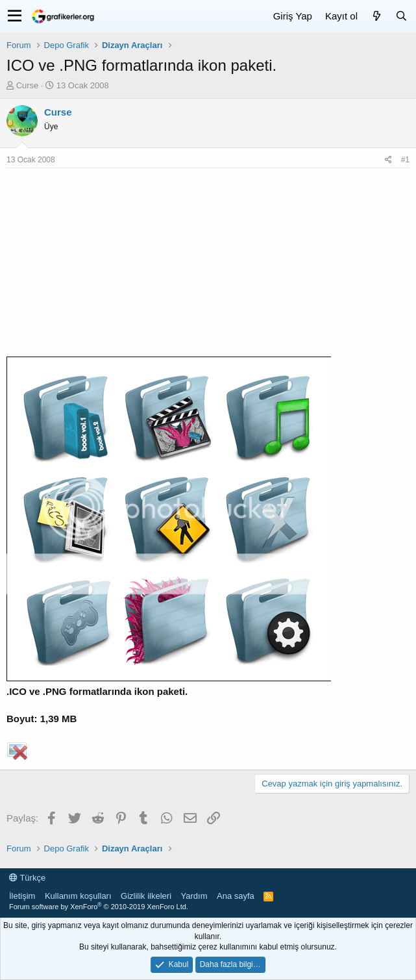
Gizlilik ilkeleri (146, 896)
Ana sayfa (236, 896)
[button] (15, 16)
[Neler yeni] (376, 16)
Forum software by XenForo (99, 907)
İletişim (22, 896)
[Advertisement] (208, 266)
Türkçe (27, 878)
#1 (405, 160)
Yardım (194, 896)
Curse (28, 85)
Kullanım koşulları (78, 896)
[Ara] (401, 16)
